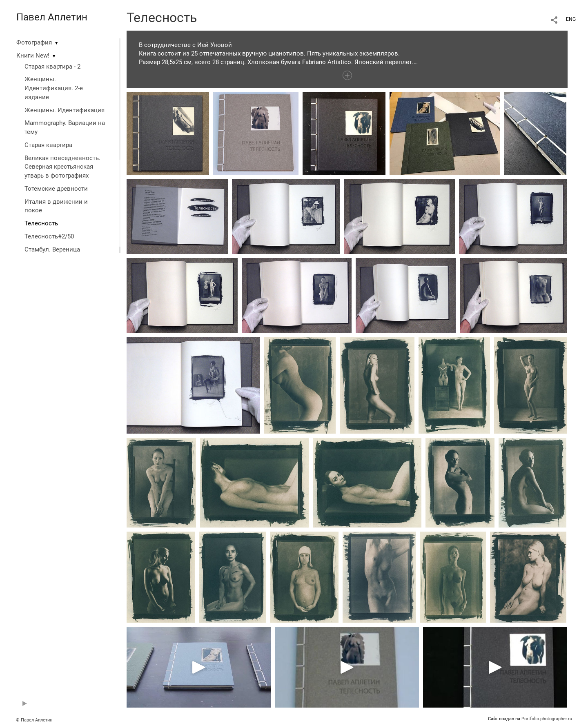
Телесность (41, 223)
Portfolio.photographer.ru (547, 719)
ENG (571, 19)
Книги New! (33, 56)
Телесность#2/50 (49, 236)
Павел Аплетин (52, 17)
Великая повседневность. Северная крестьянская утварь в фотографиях (62, 167)
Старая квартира (48, 145)
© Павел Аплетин (34, 720)
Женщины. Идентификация (65, 110)
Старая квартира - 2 (52, 67)
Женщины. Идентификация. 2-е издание (54, 88)
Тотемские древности (56, 189)
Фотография (34, 42)
